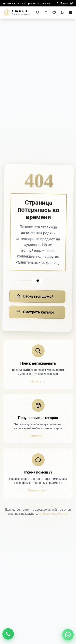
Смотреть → (38, 436)
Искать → (38, 381)
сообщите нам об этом (54, 514)
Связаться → (38, 490)
